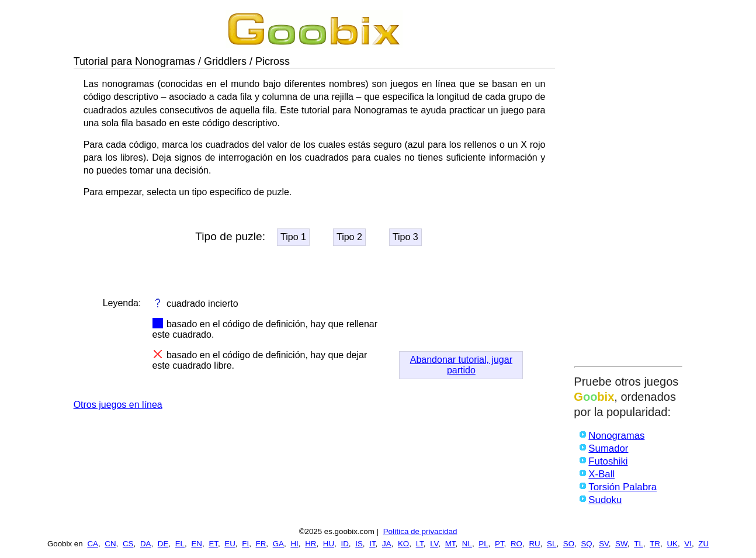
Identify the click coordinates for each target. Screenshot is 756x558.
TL (639, 544)
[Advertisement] (628, 185)
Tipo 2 (349, 237)
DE (163, 544)
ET (213, 544)
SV (604, 544)
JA (387, 544)
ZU (703, 544)
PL (483, 544)
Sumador (608, 448)
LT (420, 544)
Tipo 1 (293, 237)
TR (655, 544)
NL (467, 544)
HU (329, 544)
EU (230, 544)
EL (180, 544)
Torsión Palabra (623, 487)
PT (500, 544)
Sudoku (605, 500)
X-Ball (601, 474)
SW (621, 544)
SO (569, 544)
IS (359, 544)
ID (344, 544)
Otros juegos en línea (118, 405)
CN (110, 544)
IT (372, 544)
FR (261, 544)
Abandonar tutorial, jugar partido (461, 365)
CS (128, 544)
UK (672, 544)
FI (245, 544)
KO (403, 544)
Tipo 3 (405, 237)
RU (534, 544)
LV (434, 544)
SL (552, 544)
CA (93, 544)
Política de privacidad (420, 531)
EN (197, 544)
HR (311, 544)
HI (294, 544)
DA (146, 544)
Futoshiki (608, 461)
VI (688, 544)
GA (278, 544)
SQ (586, 544)
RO (516, 544)
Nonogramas (616, 436)
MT (450, 544)
